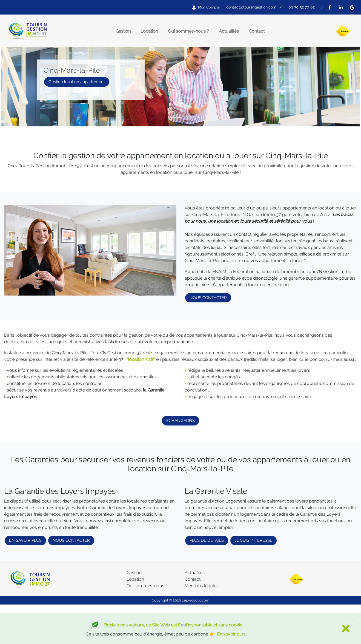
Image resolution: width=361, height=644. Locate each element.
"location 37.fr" (141, 359)
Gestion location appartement (77, 82)
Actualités (229, 31)
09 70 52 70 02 (302, 7)
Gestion (123, 31)
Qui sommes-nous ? (188, 31)
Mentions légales (202, 586)
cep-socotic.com (196, 600)
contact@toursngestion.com (251, 7)
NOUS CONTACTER (208, 298)
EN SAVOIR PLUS (25, 540)
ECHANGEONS (180, 421)
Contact (257, 31)
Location (149, 31)
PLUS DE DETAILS (207, 540)
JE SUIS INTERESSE (253, 540)
